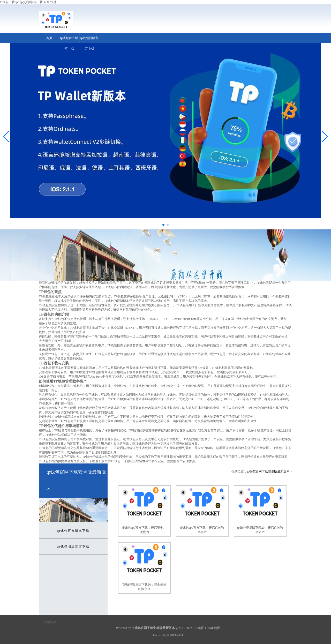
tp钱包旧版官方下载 (89, 43)
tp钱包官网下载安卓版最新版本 (268, 471)
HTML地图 (213, 628)
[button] (325, 136)
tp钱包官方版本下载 (69, 43)
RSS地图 (198, 628)
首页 (49, 38)
